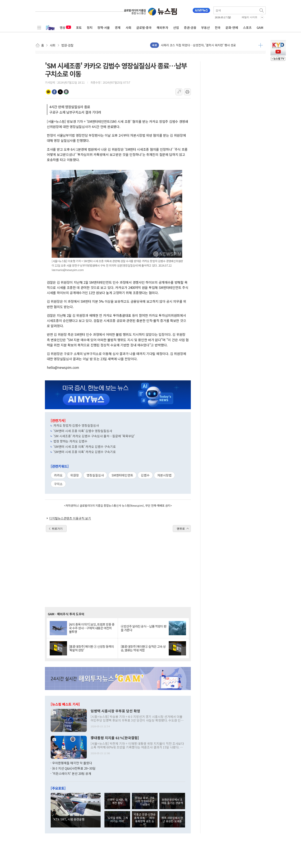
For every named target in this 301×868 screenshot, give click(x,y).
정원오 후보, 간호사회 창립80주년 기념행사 (145, 801)
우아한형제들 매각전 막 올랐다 (72, 763)
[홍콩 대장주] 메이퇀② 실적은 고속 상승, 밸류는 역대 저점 (143, 648)
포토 (79, 27)
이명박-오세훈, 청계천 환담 (117, 801)
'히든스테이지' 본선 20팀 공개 (72, 773)
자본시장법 (164, 475)
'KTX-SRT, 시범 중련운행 (69, 819)
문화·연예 (232, 27)
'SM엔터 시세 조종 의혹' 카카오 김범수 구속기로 (85, 446)
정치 (90, 27)
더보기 (261, 45)
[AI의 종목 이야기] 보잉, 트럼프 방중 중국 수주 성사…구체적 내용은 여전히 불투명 (92, 628)
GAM (260, 27)
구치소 (58, 484)
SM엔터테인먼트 (122, 475)
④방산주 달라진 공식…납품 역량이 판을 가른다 (144, 628)
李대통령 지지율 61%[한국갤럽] (115, 738)
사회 (128, 27)
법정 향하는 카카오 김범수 (70, 441)
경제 (118, 27)
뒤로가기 (57, 529)
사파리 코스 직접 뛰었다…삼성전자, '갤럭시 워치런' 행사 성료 (198, 45)
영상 (65, 27)
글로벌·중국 (144, 27)
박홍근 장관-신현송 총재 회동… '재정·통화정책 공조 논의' (145, 819)
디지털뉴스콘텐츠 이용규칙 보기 (70, 518)
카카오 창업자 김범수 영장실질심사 (76, 425)
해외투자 (162, 27)
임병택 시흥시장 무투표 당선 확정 (115, 711)
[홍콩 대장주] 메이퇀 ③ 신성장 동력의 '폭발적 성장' (91, 648)
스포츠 (247, 27)
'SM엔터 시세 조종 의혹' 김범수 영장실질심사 (83, 431)
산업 (176, 27)
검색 (262, 10)
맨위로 (181, 529)
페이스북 (54, 92)
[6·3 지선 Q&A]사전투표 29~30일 (74, 768)
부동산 (205, 27)
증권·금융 (190, 27)
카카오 (58, 475)
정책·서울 (104, 27)
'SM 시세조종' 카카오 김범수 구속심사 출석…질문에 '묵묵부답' (94, 436)
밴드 (66, 92)
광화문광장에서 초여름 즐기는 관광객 (172, 801)
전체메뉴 (39, 27)
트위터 (60, 92)
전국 (218, 27)
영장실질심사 (95, 475)
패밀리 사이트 (250, 17)
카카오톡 (48, 92)
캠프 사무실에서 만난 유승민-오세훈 (172, 819)
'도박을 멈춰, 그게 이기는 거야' (117, 819)
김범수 (145, 475)
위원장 (75, 475)
